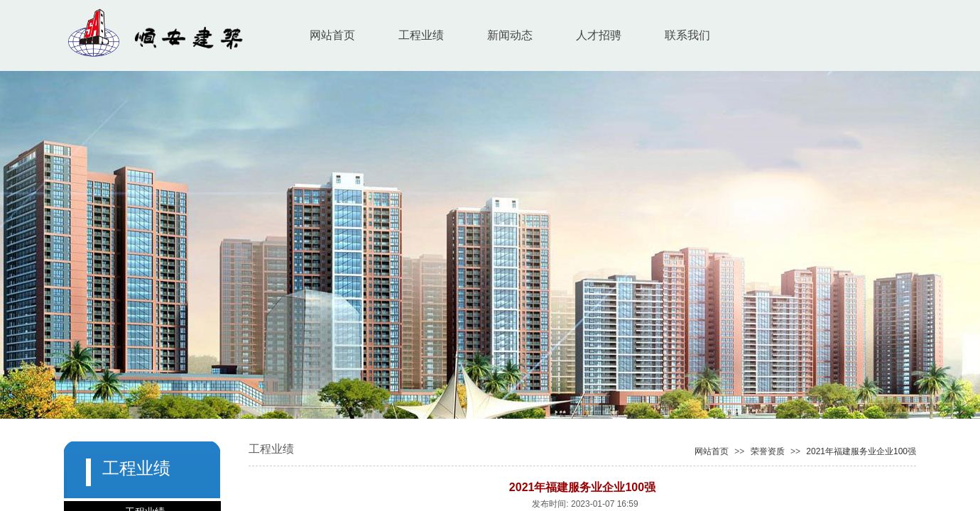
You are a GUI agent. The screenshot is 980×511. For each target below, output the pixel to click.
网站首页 (332, 35)
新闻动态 (510, 35)
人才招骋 (599, 35)
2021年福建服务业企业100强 (861, 451)
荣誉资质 (768, 451)
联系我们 (687, 35)
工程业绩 (421, 35)
